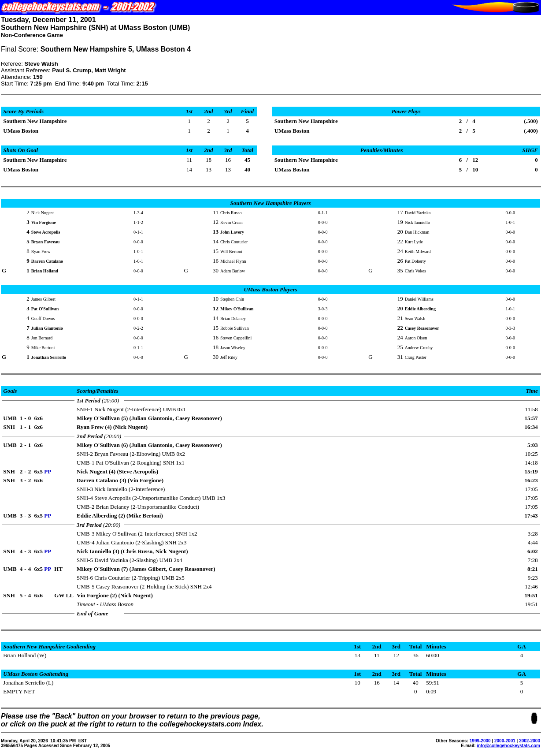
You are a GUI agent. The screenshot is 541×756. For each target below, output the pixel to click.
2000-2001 (505, 741)
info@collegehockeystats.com (508, 746)
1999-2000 (480, 741)
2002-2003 (530, 741)
